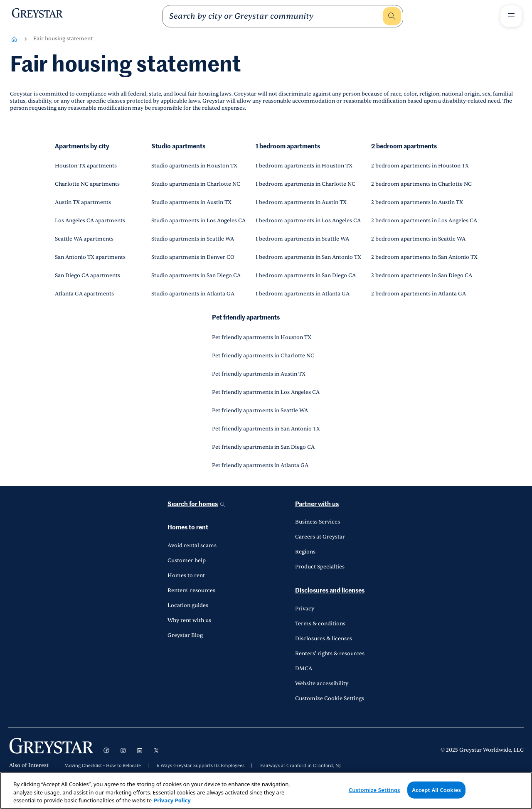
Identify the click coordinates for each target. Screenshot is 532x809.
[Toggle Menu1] (511, 16)
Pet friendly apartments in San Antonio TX (266, 429)
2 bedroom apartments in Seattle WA (418, 239)
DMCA (304, 669)
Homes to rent (188, 527)
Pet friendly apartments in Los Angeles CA (266, 392)
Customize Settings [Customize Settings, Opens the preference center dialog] (374, 789)
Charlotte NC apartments (87, 184)
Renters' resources (191, 590)
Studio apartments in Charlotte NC (196, 184)
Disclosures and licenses (330, 591)
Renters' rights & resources (330, 654)
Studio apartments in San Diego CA (196, 275)
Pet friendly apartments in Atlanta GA (260, 465)
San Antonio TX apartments (90, 257)
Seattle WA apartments (84, 239)
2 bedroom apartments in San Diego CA (422, 275)
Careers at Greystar (320, 537)
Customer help (187, 561)
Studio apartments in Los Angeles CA (198, 221)
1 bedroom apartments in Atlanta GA (303, 294)
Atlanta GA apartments (84, 294)
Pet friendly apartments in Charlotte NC (263, 356)
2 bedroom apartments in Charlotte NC (421, 184)
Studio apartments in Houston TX (194, 166)
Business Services (318, 522)
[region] (266, 791)
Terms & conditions (320, 624)
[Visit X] (156, 750)
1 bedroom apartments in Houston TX (304, 166)
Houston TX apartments (86, 166)
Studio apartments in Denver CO (193, 257)
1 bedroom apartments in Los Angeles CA (308, 221)
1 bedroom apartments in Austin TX (301, 202)
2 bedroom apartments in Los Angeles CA (424, 221)
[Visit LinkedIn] (140, 750)
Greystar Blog (185, 635)
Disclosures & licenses (324, 639)
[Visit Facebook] (106, 750)
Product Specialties (320, 567)
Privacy (305, 609)
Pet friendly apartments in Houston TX (262, 337)
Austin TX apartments (83, 202)
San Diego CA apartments (87, 275)
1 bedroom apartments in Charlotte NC (305, 184)
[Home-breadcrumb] (14, 39)
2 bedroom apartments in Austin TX (417, 202)
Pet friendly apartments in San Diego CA (263, 447)
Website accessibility (322, 684)
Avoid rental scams (192, 546)
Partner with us (317, 504)
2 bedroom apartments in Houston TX (420, 166)
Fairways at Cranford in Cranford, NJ (300, 766)
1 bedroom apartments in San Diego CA (306, 275)
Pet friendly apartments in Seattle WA (260, 411)
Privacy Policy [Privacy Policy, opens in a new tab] (172, 800)
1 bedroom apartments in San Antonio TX (308, 257)
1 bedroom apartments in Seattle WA (302, 239)
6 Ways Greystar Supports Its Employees (201, 766)
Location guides (188, 605)
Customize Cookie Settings (330, 698)
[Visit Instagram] (123, 750)
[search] (275, 16)
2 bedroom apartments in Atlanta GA (419, 294)
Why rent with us (189, 620)
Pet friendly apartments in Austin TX (259, 374)
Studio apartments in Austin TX (191, 202)
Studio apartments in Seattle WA (193, 239)
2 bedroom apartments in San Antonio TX (424, 257)
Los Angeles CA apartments (90, 221)
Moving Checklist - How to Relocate (103, 766)
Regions (305, 552)
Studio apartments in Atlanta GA (193, 294)
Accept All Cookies (436, 789)
